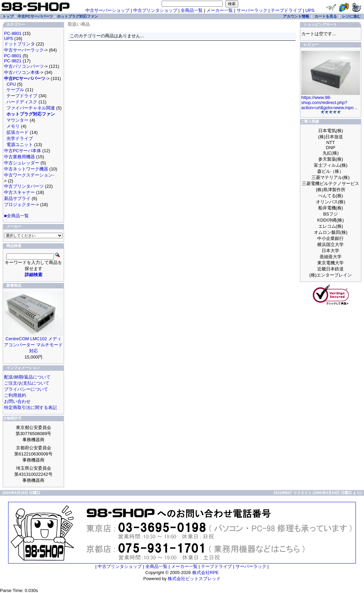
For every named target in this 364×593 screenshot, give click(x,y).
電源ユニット (20, 145)
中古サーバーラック (24, 50)
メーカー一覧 (220, 10)
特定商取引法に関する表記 (31, 407)
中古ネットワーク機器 (26, 169)
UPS (310, 10)
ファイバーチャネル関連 (31, 108)
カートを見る (326, 16)
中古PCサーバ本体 (23, 151)
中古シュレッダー (22, 163)
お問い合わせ (17, 401)
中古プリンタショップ (155, 10)
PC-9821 (13, 61)
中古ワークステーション (28, 175)
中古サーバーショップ (107, 10)
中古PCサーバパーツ (35, 16)
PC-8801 (13, 33)
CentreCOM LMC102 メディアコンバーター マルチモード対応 (33, 345)
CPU (11, 84)
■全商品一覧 (16, 216)
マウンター (17, 120)
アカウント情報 (296, 16)
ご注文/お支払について (27, 383)
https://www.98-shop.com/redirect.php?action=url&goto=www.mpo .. (329, 103)
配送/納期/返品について (27, 377)
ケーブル (15, 90)
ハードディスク (22, 102)
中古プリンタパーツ (24, 186)
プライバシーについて (26, 389)
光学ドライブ (20, 138)
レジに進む (351, 16)
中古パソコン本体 (22, 72)
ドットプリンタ (19, 44)
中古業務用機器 (19, 157)
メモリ (13, 126)
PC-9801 (13, 56)
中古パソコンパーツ (24, 66)
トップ (8, 16)
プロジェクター (19, 205)
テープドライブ (286, 10)
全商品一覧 (192, 10)
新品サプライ (17, 198)
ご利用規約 (15, 395)
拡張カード (17, 132)
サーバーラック (252, 10)
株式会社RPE (206, 572)
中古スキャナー (19, 192)
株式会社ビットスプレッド (194, 579)
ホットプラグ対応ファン (77, 16)
